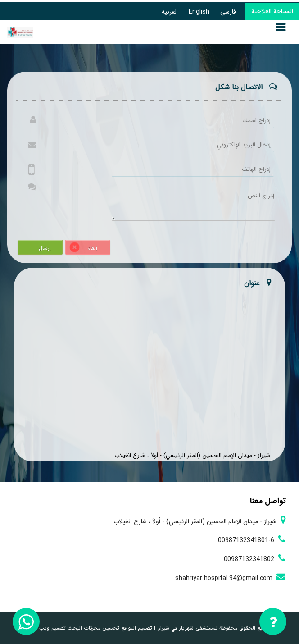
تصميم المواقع (136, 628)
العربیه (170, 12)
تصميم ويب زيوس (45, 628)
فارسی (228, 12)
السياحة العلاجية (272, 11)
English (199, 12)
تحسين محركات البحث (93, 628)
